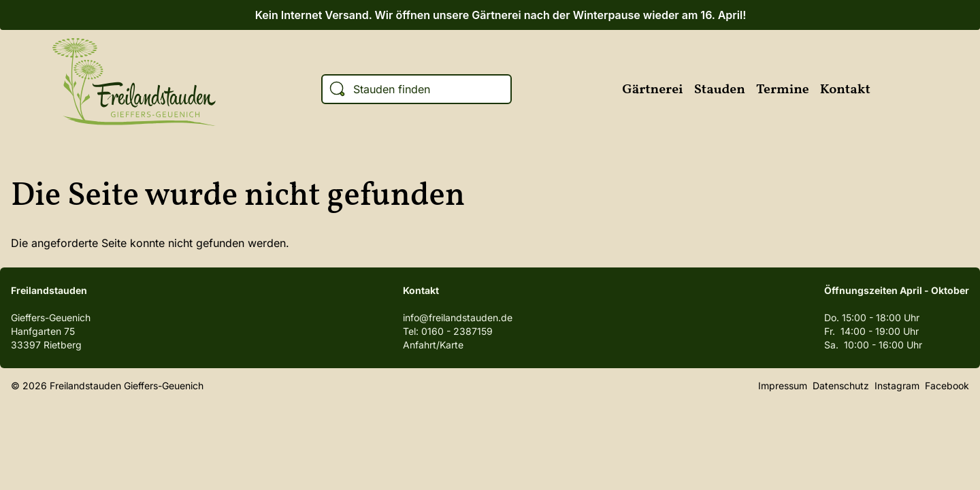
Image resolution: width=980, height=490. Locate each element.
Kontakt (845, 90)
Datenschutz (841, 386)
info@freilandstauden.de (458, 317)
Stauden (720, 90)
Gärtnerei (652, 90)
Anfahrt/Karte (433, 345)
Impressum (783, 386)
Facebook (890, 89)
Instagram (919, 89)
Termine (783, 90)
